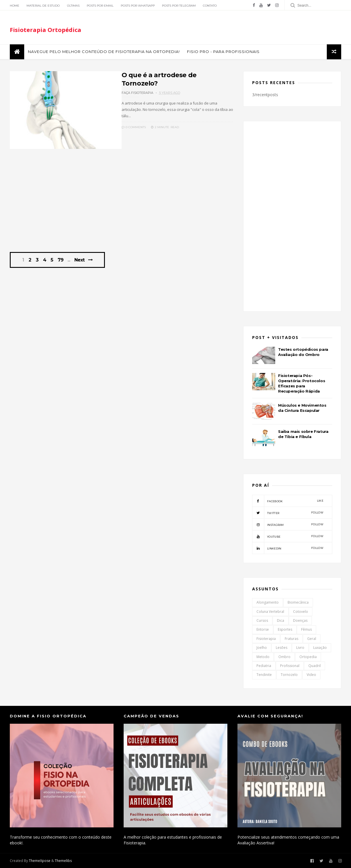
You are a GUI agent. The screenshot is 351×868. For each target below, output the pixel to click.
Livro (300, 648)
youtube (288, 536)
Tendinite (264, 675)
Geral (312, 639)
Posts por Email (100, 6)
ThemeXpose (40, 861)
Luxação (320, 648)
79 (61, 260)
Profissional (290, 666)
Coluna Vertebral (270, 612)
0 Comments (134, 127)
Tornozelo (289, 675)
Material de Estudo (43, 6)
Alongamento (268, 602)
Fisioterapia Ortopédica (46, 30)
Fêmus (306, 629)
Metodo (263, 657)
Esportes (285, 629)
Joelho (262, 648)
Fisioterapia (266, 639)
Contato (210, 6)
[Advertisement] (121, 204)
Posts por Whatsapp (138, 6)
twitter (288, 513)
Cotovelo (301, 612)
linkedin (288, 548)
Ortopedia (308, 657)
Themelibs (63, 861)
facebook (288, 501)
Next (79, 260)
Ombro (284, 657)
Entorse (263, 629)
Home (15, 6)
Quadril (315, 666)
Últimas (73, 6)
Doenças (300, 620)
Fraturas (291, 639)
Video (311, 675)
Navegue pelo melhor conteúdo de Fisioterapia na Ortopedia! (104, 52)
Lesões (282, 648)
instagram (288, 524)
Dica (281, 620)
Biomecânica (298, 602)
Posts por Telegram (179, 6)
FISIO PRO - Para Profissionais (223, 52)
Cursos (262, 620)
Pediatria (264, 666)
